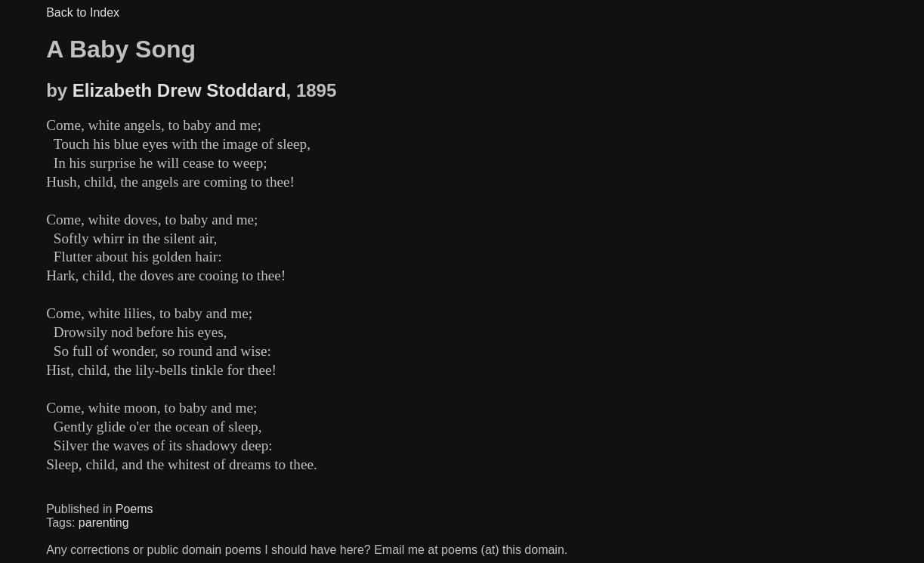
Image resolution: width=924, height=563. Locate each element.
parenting (104, 523)
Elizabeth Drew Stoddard (179, 90)
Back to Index (83, 12)
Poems (134, 509)
